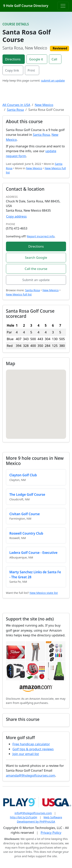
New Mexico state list (44, 593)
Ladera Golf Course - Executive (34, 553)
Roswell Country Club (26, 533)
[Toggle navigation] (63, 6)
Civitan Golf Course (25, 514)
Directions (13, 59)
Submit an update (36, 280)
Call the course (36, 269)
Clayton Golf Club (23, 475)
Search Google (36, 257)
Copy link (12, 70)
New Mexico (44, 105)
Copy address (16, 216)
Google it (36, 59)
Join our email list (26, 754)
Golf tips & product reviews (33, 749)
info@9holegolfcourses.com (33, 813)
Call (54, 59)
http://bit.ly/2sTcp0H (24, 817)
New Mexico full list (19, 294)
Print (31, 70)
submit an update (53, 80)
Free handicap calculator (31, 744)
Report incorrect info (41, 236)
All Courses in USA (16, 105)
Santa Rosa (15, 110)
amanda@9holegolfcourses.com (31, 775)
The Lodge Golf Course (27, 495)
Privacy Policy (51, 833)
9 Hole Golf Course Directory (26, 6)
